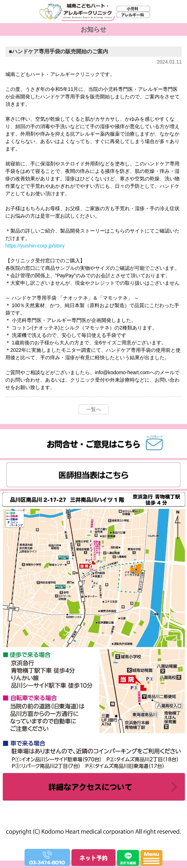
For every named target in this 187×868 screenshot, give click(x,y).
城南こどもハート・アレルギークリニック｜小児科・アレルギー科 (91, 32)
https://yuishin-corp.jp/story (35, 246)
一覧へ (93, 409)
